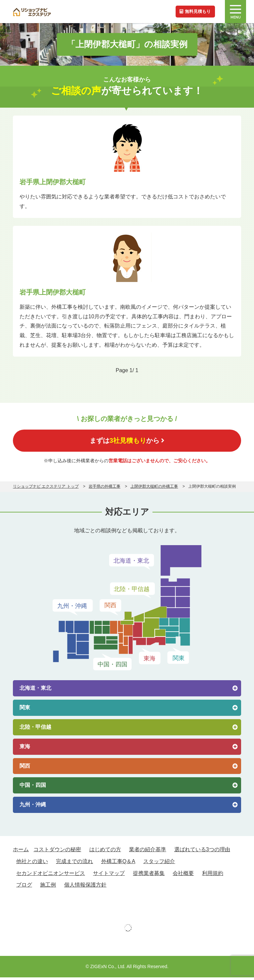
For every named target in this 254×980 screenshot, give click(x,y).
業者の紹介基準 (148, 852)
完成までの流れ (74, 864)
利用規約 (213, 875)
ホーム (21, 852)
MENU (235, 12)
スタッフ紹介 (159, 864)
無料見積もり (194, 11)
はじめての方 (105, 852)
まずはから (127, 442)
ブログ (24, 887)
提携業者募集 (149, 875)
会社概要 (183, 875)
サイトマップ (109, 875)
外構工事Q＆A (118, 864)
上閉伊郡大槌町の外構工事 (154, 489)
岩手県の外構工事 (105, 489)
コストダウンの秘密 (57, 852)
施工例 (48, 887)
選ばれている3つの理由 (202, 852)
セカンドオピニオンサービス (51, 875)
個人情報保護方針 (85, 887)
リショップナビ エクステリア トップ (46, 489)
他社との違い (32, 864)
